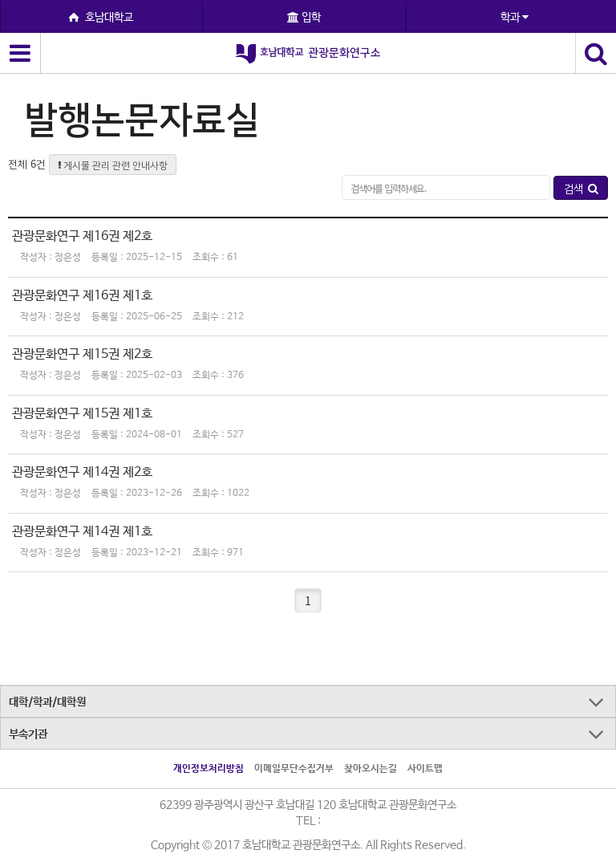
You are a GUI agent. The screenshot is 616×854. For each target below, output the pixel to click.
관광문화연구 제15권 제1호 (82, 414)
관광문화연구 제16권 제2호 (82, 236)
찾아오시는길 (371, 769)
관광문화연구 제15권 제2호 (82, 354)
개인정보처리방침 (209, 769)
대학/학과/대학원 (47, 702)
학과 (515, 18)
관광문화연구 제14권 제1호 (82, 532)
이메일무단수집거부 (294, 769)
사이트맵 (425, 769)
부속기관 (28, 734)
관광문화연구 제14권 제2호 (82, 472)
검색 (581, 188)
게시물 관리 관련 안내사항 (113, 165)
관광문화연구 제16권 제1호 (82, 296)
